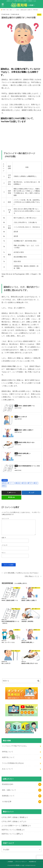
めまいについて (7, 769)
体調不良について (8, 757)
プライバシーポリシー (21, 862)
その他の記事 (7, 801)
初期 (5, 483)
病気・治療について (9, 790)
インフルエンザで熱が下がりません (14, 746)
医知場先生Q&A (8, 784)
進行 (36, 483)
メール (4, 545)
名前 (4, 538)
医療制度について (8, 796)
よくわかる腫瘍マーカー (10, 826)
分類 (25, 483)
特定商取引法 (33, 862)
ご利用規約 (10, 862)
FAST (31, 483)
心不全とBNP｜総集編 (9, 817)
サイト (4, 553)
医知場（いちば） (21, 865)
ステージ (12, 483)
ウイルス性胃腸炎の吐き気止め (13, 763)
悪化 (5, 486)
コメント (5, 519)
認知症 (5, 480)
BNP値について (8, 752)
